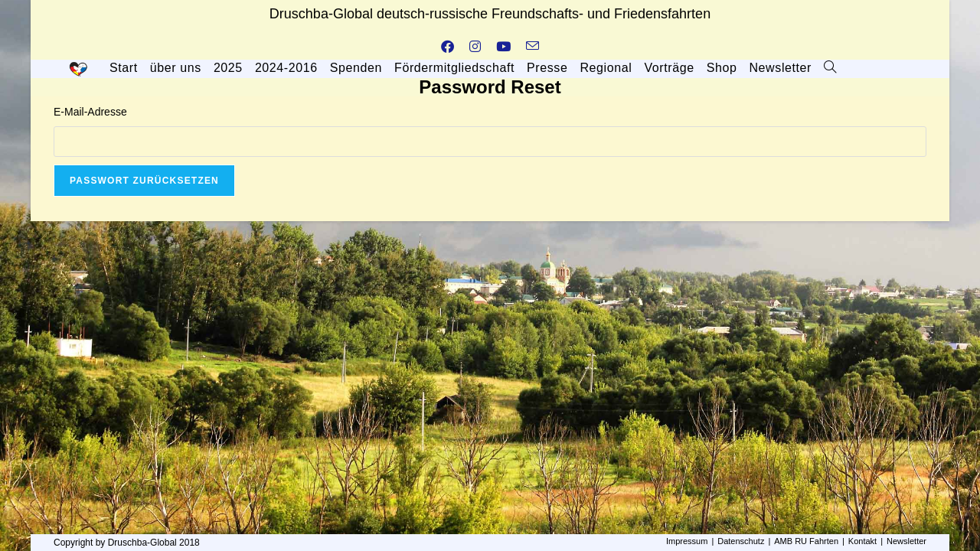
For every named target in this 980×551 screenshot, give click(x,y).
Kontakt (862, 541)
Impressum (687, 541)
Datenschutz (741, 541)
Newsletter (906, 541)
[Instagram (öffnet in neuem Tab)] (475, 47)
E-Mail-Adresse (90, 112)
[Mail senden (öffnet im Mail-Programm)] (532, 47)
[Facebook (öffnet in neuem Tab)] (448, 47)
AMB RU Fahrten (806, 541)
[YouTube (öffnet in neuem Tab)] (503, 47)
